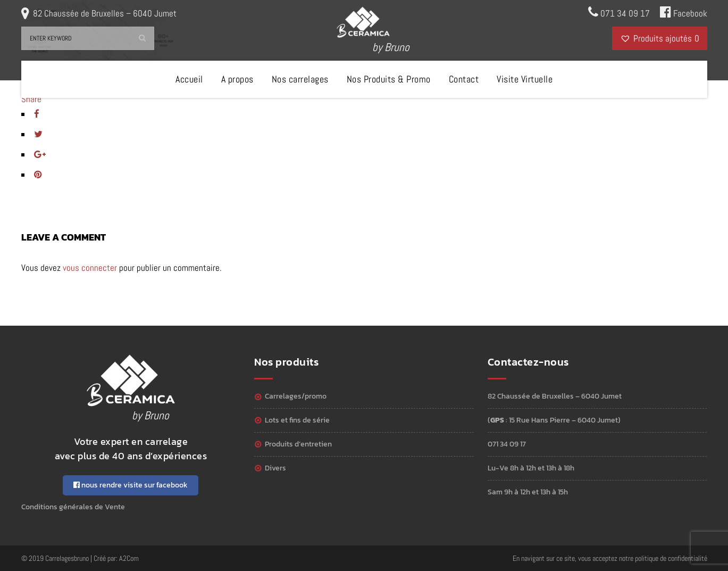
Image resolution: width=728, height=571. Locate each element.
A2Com (129, 558)
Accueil (189, 79)
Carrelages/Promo (296, 396)
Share (31, 99)
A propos (237, 79)
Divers (275, 468)
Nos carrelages (300, 79)
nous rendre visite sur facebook (131, 485)
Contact (464, 79)
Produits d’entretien (298, 444)
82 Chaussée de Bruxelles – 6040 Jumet (105, 13)
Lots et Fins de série (297, 420)
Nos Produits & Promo (389, 79)
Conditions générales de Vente (73, 507)
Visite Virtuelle (525, 79)
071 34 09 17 (619, 12)
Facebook (684, 12)
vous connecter (90, 268)
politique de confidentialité (671, 558)
